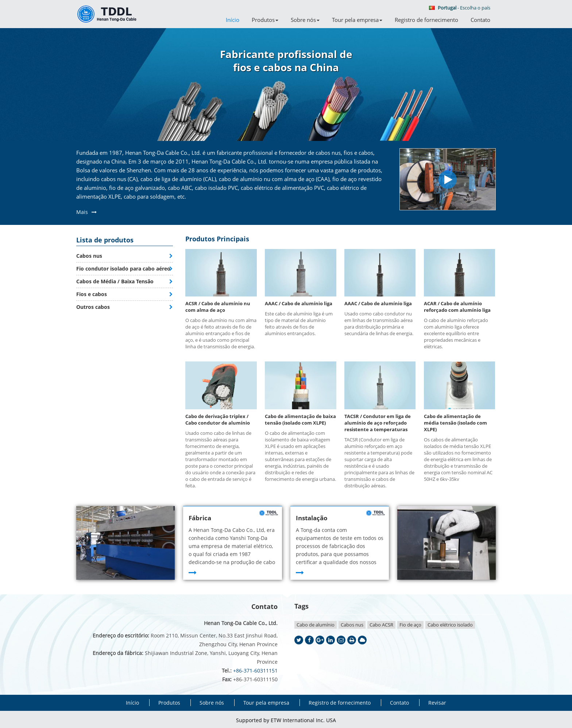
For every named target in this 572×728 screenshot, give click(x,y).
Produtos (169, 703)
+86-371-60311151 (255, 670)
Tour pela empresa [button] (357, 20)
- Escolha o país (460, 8)
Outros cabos (93, 307)
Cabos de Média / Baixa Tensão (115, 281)
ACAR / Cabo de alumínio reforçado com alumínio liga (457, 307)
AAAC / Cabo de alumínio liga (299, 303)
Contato (480, 20)
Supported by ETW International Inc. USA (286, 720)
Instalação (312, 518)
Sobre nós (212, 703)
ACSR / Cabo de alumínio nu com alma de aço (218, 307)
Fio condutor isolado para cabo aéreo (123, 269)
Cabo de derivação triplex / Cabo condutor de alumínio (218, 419)
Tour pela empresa (266, 703)
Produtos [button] (265, 20)
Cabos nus (89, 256)
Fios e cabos (92, 294)
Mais (82, 212)
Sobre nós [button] (305, 20)
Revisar (437, 703)
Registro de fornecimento (426, 20)
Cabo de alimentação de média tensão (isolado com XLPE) (455, 423)
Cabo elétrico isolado (450, 625)
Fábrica (200, 518)
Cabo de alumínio (316, 625)
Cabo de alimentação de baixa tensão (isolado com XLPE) (300, 419)
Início (233, 20)
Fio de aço (410, 625)
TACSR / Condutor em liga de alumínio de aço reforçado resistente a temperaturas (378, 423)
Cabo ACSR (381, 625)
